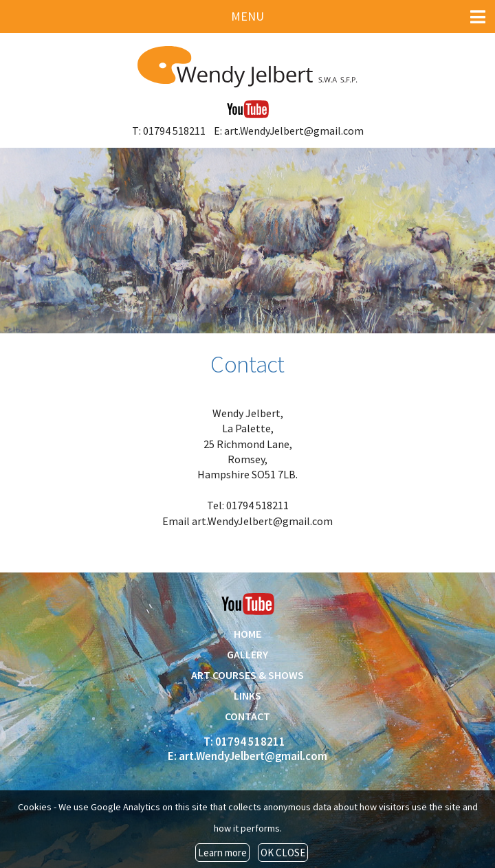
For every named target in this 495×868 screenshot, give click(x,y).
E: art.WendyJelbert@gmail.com (289, 131)
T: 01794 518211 (169, 131)
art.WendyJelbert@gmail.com (262, 521)
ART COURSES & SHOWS (247, 675)
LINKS (247, 695)
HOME (247, 634)
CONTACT (247, 716)
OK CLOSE (283, 853)
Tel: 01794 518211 (248, 505)
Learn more (222, 853)
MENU (358, 17)
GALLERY (247, 654)
